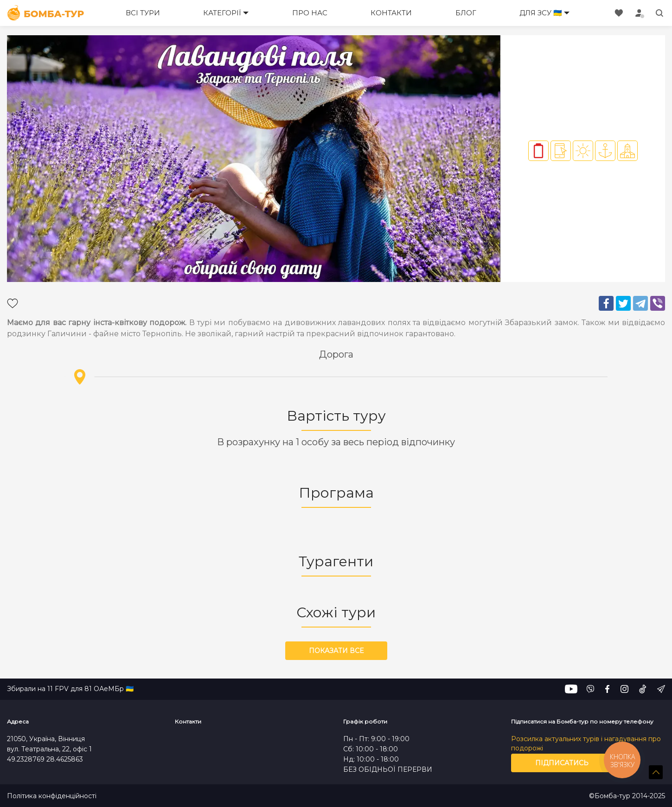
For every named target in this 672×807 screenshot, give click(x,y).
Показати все (336, 651)
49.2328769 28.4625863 (45, 759)
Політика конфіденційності (52, 796)
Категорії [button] (222, 13)
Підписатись (562, 763)
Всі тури (143, 13)
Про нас (310, 13)
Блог (466, 13)
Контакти (391, 13)
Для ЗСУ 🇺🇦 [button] (541, 13)
